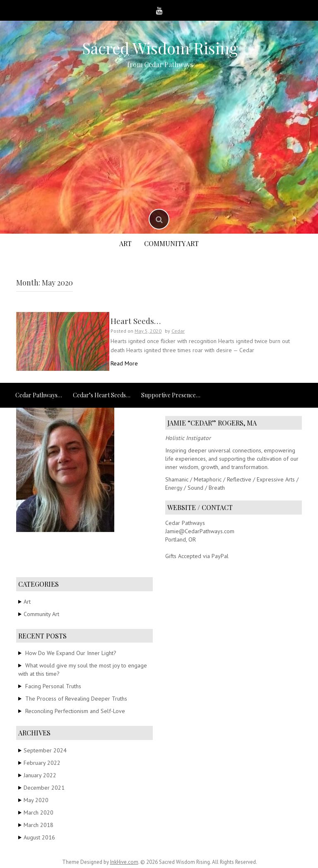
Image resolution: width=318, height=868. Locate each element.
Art (125, 243)
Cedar (178, 331)
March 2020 (39, 812)
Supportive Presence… (171, 395)
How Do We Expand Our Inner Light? (71, 653)
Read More (124, 363)
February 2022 (42, 763)
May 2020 (36, 800)
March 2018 (39, 825)
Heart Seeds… (136, 321)
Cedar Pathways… (39, 395)
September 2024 (45, 750)
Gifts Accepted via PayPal (197, 556)
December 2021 (44, 788)
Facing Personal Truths (53, 686)
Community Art (171, 243)
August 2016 (39, 837)
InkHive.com (124, 862)
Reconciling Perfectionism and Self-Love (75, 711)
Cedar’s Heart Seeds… (102, 395)
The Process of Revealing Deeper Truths (76, 699)
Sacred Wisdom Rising (160, 48)
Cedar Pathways (185, 523)
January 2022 (40, 775)
